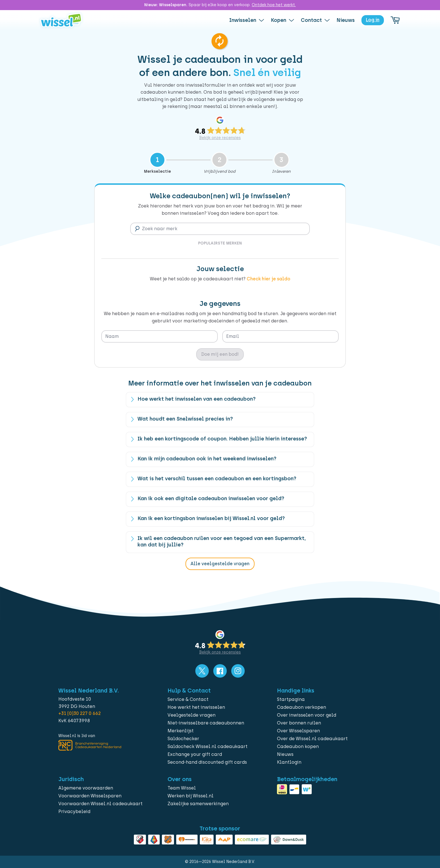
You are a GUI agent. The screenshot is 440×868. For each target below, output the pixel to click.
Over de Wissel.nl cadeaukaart (312, 739)
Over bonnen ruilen (299, 723)
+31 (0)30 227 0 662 (80, 713)
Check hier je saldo (268, 279)
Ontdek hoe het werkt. (274, 5)
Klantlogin (289, 762)
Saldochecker (183, 739)
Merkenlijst (181, 731)
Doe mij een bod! (220, 354)
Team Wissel (182, 788)
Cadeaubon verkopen (302, 707)
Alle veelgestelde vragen (220, 564)
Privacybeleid (74, 812)
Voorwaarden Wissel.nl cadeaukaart (100, 804)
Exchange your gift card (195, 754)
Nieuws (285, 754)
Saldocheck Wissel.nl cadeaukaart (208, 746)
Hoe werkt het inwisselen (196, 707)
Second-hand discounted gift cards (207, 762)
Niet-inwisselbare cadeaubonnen (206, 723)
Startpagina (291, 699)
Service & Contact (188, 699)
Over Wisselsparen (298, 731)
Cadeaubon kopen (298, 746)
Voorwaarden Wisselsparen (90, 796)
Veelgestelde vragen (192, 715)
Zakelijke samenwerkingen (198, 804)
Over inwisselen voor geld (307, 715)
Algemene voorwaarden (86, 788)
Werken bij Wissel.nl (191, 796)
